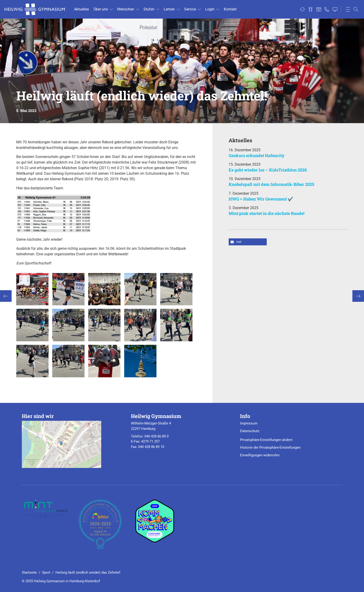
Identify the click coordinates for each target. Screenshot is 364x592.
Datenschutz (250, 431)
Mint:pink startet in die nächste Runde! (266, 213)
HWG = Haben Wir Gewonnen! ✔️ (261, 199)
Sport (46, 572)
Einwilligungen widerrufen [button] (260, 455)
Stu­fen (149, 9)
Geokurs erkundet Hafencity (257, 155)
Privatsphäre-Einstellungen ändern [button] (266, 440)
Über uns (101, 9)
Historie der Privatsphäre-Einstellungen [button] (270, 447)
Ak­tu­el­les (81, 9)
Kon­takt (230, 9)
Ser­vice (190, 9)
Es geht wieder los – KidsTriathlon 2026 (268, 170)
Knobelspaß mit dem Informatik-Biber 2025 (271, 184)
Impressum (249, 423)
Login (210, 9)
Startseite (29, 572)
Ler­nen (169, 9)
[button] (248, 242)
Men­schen (126, 9)
